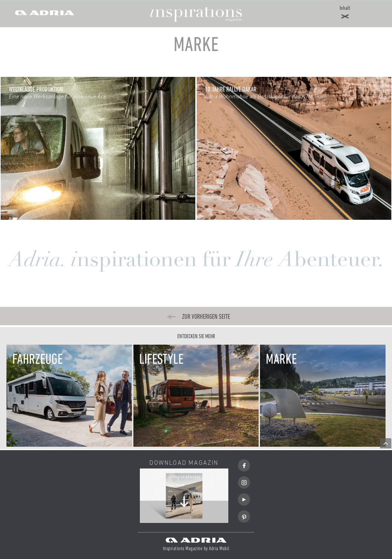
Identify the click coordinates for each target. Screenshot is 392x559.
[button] (345, 14)
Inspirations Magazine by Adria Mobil (196, 549)
